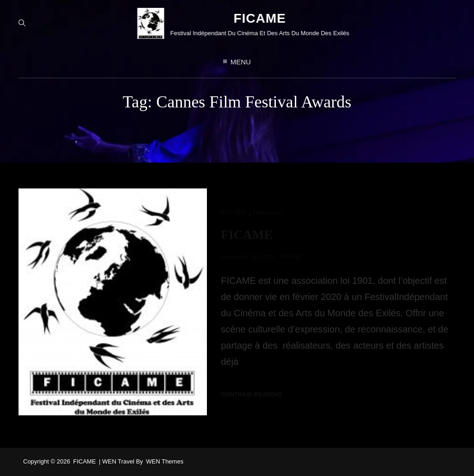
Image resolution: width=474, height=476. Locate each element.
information (268, 212)
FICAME (254, 19)
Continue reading (251, 394)
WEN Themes (165, 461)
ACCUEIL (234, 212)
